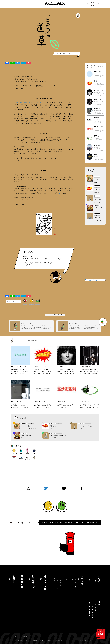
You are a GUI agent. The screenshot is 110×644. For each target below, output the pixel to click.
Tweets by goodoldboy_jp (91, 280)
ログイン (17, 637)
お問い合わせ (58, 641)
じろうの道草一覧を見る (56, 315)
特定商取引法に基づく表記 (21, 641)
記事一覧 (78, 578)
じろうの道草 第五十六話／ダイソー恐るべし (28, 103)
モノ (93, 579)
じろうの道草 (96, 605)
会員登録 (25, 637)
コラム (54, 580)
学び (66, 579)
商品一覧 (10, 578)
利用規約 (49, 641)
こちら (61, 193)
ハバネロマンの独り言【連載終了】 (93, 609)
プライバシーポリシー (37, 641)
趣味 (72, 578)
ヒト (96, 579)
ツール (69, 579)
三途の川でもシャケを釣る (90, 608)
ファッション (60, 583)
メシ (90, 579)
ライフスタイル (75, 584)
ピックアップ (57, 583)
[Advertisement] (95, 35)
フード (63, 579)
